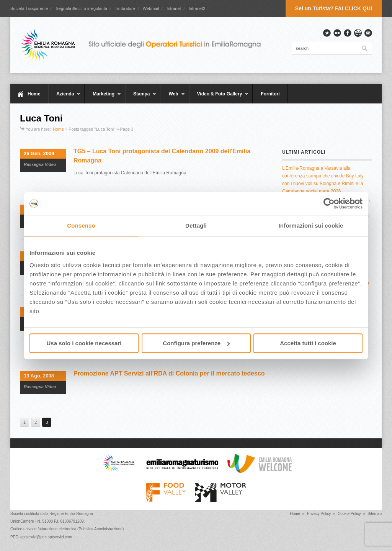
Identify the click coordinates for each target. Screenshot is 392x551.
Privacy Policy (319, 514)
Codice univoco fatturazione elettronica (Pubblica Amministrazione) (67, 529)
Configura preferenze (196, 343)
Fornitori (270, 94)
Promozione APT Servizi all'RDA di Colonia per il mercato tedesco (169, 373)
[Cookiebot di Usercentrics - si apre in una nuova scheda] (329, 203)
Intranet (174, 8)
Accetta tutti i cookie (308, 343)
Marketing (103, 97)
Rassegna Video (40, 164)
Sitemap (375, 514)
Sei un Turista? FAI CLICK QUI (334, 8)
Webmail (151, 8)
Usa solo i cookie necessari (84, 343)
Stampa (141, 97)
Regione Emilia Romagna (71, 514)
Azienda (65, 97)
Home (34, 94)
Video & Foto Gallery (219, 97)
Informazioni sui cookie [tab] (311, 225)
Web (173, 97)
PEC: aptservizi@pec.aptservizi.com (41, 537)
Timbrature (125, 8)
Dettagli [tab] (196, 225)
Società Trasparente (29, 8)
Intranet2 (197, 8)
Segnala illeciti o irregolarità (81, 8)
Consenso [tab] (81, 225)
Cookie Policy (349, 514)
